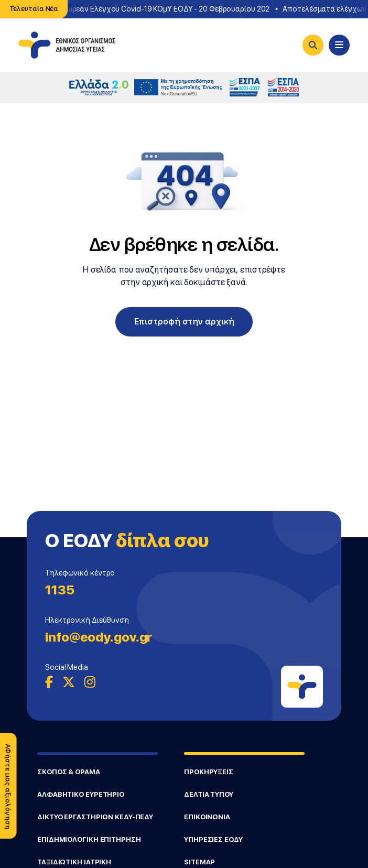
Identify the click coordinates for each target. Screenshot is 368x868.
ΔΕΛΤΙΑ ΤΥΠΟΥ (209, 794)
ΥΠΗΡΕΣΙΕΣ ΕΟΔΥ (213, 839)
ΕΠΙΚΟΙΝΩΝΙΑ (207, 817)
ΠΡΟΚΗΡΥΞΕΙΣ (209, 772)
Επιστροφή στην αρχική (184, 322)
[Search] (313, 45)
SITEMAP (199, 862)
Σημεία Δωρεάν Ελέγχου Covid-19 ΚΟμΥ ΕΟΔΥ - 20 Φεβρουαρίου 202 (155, 9)
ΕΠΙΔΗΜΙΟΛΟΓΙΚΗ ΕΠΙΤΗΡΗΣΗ (89, 839)
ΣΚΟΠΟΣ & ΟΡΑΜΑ (69, 772)
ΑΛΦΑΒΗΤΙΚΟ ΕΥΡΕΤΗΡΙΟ (81, 794)
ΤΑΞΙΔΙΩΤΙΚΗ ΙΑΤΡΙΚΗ (74, 862)
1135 (60, 590)
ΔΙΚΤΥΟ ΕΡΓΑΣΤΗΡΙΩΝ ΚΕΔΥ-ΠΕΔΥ (95, 817)
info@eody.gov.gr (99, 637)
